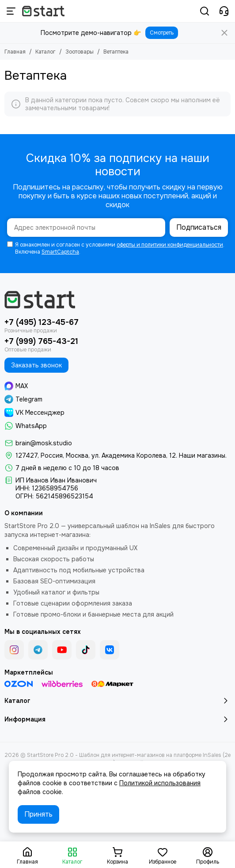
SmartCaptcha (60, 252)
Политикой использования (160, 783)
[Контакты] (224, 11)
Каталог (45, 52)
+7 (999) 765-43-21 (41, 341)
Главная (15, 52)
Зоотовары (80, 52)
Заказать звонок (36, 365)
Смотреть (162, 33)
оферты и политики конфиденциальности (170, 245)
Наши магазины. (203, 455)
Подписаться (199, 227)
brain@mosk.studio (44, 443)
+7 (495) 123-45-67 (42, 322)
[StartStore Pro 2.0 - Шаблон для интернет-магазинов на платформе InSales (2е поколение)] (43, 11)
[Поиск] (205, 11)
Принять (38, 814)
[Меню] (11, 11)
